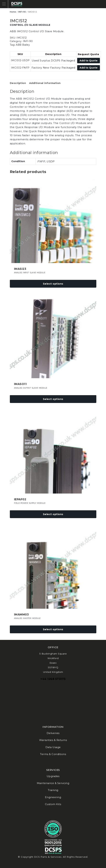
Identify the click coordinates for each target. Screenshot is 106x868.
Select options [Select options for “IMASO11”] (53, 399)
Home (13, 12)
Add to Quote (89, 61)
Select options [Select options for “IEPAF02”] (53, 514)
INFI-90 (22, 12)
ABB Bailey (23, 45)
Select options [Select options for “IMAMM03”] (53, 629)
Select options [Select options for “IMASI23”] (53, 284)
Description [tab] (18, 83)
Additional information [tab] (45, 83)
